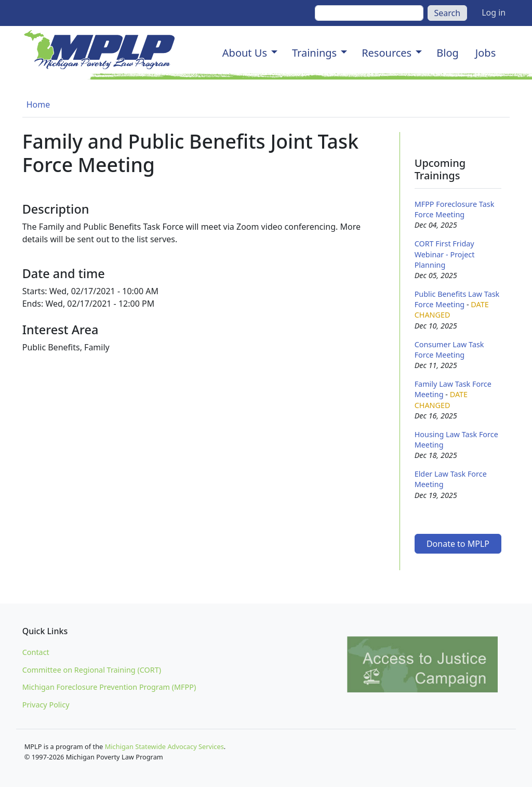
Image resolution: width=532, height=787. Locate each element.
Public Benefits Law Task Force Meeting (457, 299)
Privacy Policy (46, 705)
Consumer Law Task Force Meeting (449, 350)
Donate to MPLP (458, 544)
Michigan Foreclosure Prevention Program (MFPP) (109, 687)
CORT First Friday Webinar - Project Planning (445, 254)
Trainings (314, 53)
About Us (245, 53)
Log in (494, 12)
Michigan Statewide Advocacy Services (164, 746)
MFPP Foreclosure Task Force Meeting (455, 209)
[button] (274, 53)
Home (38, 104)
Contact (36, 652)
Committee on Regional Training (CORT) (92, 670)
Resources (387, 53)
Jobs (486, 53)
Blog (448, 53)
